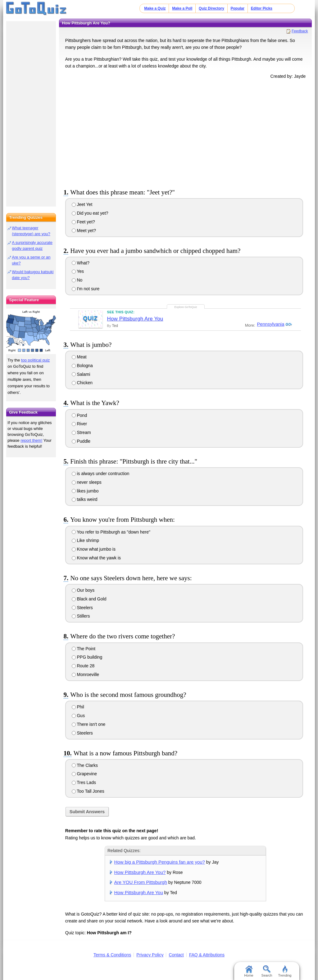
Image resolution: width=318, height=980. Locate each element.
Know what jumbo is (94, 549)
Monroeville (85, 674)
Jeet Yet (82, 204)
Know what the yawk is (96, 558)
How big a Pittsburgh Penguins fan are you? (160, 862)
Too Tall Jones (88, 791)
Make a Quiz (155, 8)
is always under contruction (101, 474)
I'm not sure (86, 289)
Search (267, 971)
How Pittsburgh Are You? (140, 872)
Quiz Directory (211, 8)
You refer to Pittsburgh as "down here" (111, 532)
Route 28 (83, 666)
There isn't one (89, 724)
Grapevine (84, 774)
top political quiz (36, 360)
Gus (78, 716)
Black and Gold (89, 599)
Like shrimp (85, 540)
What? (81, 263)
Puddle (81, 441)
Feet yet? (83, 222)
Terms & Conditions (112, 955)
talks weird (85, 499)
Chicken (82, 383)
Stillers (81, 616)
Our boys (83, 590)
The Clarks (85, 765)
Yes (78, 271)
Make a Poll (182, 8)
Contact (176, 955)
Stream (81, 432)
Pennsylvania (270, 324)
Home (249, 971)
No (77, 280)
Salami (81, 374)
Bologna (82, 366)
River (79, 424)
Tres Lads (84, 782)
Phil (78, 707)
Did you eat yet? (90, 213)
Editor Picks (262, 8)
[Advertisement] (185, 133)
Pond (79, 415)
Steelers (82, 608)
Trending (285, 971)
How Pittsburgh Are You (135, 319)
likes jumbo (85, 491)
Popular (238, 8)
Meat (79, 357)
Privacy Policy (150, 955)
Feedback (300, 31)
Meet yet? (84, 231)
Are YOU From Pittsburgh (141, 882)
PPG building (87, 657)
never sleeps (87, 482)
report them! (31, 440)
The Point (84, 649)
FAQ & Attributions (207, 955)
